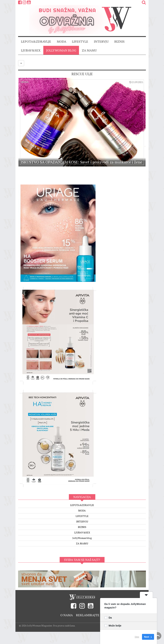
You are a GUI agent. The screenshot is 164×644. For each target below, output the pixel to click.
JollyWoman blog (61, 50)
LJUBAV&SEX (31, 50)
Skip (137, 637)
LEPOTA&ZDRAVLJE (36, 41)
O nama (67, 615)
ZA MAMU (89, 50)
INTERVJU (101, 41)
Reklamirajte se (90, 615)
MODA (62, 41)
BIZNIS (119, 41)
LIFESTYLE (80, 41)
